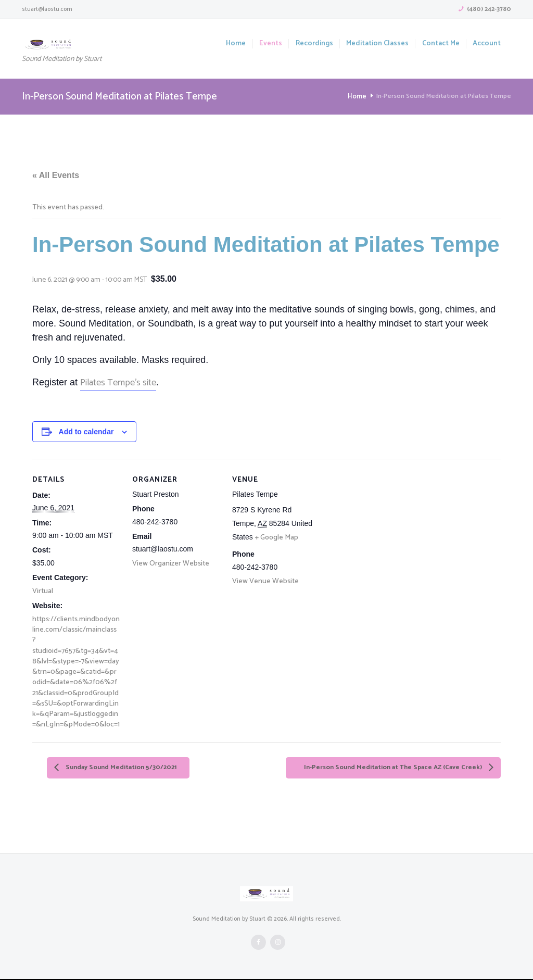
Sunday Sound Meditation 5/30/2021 (129, 768)
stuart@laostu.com (47, 9)
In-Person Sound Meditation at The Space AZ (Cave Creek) (382, 768)
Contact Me (441, 44)
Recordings (314, 44)
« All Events (56, 175)
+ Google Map (277, 538)
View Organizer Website (171, 564)
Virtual (43, 591)
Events (271, 44)
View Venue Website (265, 581)
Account (487, 44)
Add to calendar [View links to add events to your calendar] (86, 432)
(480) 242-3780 (489, 9)
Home (236, 44)
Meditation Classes (377, 44)
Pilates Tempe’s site (118, 383)
